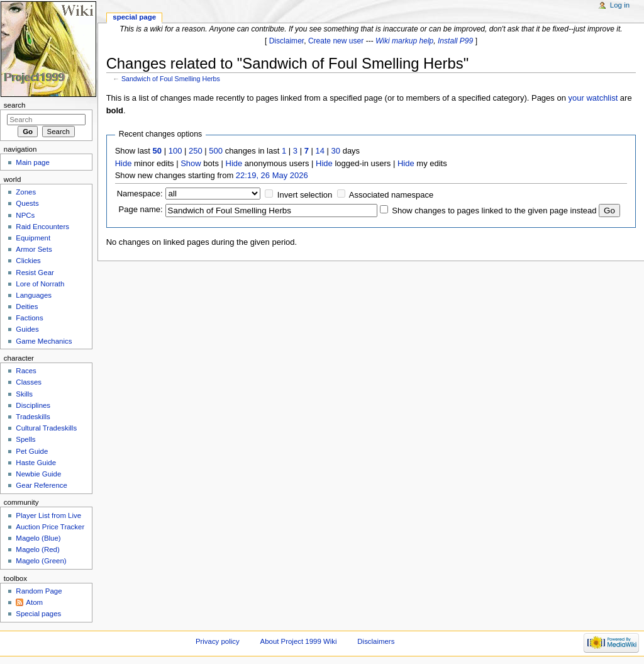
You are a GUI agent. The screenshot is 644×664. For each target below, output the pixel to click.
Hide (124, 163)
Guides (27, 329)
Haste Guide (36, 463)
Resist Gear (35, 273)
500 (216, 151)
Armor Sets (34, 249)
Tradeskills (33, 417)
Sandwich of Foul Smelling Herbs (171, 79)
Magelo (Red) (37, 549)
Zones (26, 192)
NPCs (25, 215)
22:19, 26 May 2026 (272, 175)
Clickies (28, 261)
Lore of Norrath (40, 284)
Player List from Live (48, 515)
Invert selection (305, 195)
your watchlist (593, 98)
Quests (27, 203)
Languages (34, 295)
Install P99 (455, 41)
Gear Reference (42, 485)
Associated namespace (391, 195)
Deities (27, 307)
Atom (34, 602)
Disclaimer (287, 41)
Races (26, 371)
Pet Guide (32, 451)
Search (15, 105)
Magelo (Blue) (38, 538)
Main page (33, 162)
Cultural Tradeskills (46, 428)
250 (196, 151)
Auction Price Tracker (50, 527)
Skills (24, 394)
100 (175, 151)
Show (191, 163)
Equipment (33, 238)
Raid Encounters (42, 227)
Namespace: (140, 194)
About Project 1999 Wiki (299, 641)
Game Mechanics (44, 341)
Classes (29, 382)
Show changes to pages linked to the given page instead (494, 211)
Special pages (38, 614)
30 (336, 151)
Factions (29, 318)
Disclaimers (376, 641)
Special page (134, 17)
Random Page (39, 591)
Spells (25, 439)
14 (320, 151)
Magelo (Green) (41, 561)
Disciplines (33, 405)
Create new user (336, 41)
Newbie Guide (38, 474)
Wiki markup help (404, 41)
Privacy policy (218, 641)
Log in (620, 5)
